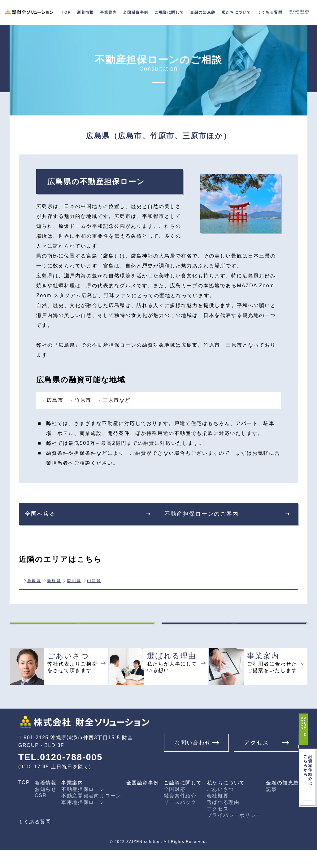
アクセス (218, 827)
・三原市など (114, 400)
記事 (271, 807)
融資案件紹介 (180, 814)
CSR (41, 813)
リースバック (180, 820)
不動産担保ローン (83, 807)
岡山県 (98, 579)
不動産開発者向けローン (91, 814)
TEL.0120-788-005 (64, 775)
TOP (24, 800)
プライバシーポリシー (234, 833)
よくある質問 (35, 840)
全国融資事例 (136, 12)
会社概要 (218, 814)
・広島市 (52, 400)
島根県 (69, 579)
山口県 (128, 579)
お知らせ (46, 807)
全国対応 (175, 807)
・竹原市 (80, 400)
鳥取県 (39, 579)
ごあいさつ (220, 807)
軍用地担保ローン (83, 820)
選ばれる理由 (223, 820)
